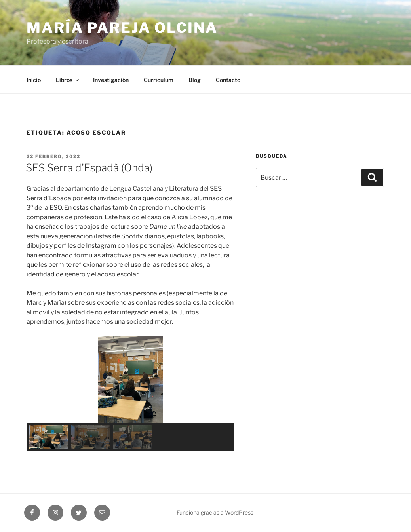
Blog (195, 80)
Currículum (159, 80)
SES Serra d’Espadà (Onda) (89, 168)
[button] (39, 379)
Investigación (111, 80)
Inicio (34, 80)
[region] (130, 393)
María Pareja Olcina (122, 28)
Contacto (228, 80)
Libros (68, 80)
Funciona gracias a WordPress (215, 512)
